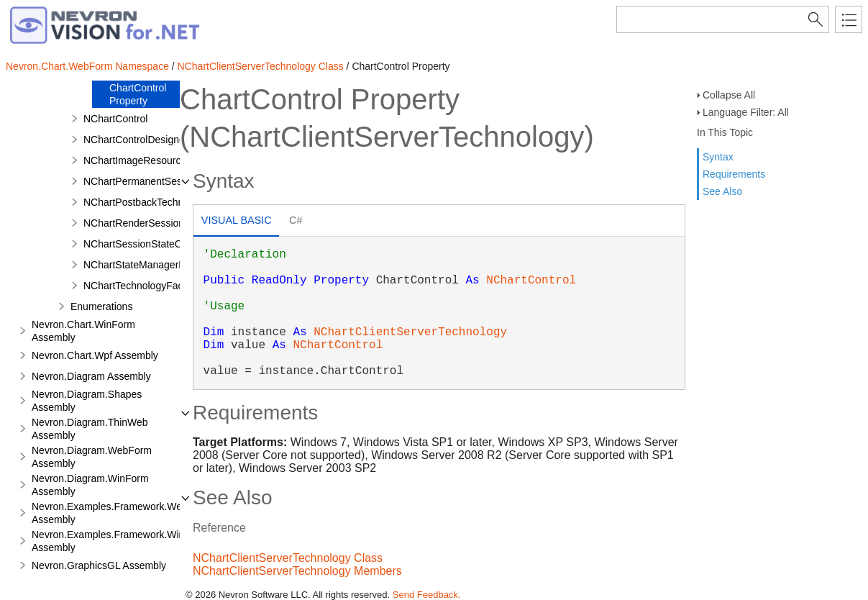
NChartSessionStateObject (143, 244)
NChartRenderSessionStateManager (165, 223)
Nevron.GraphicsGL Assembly (99, 565)
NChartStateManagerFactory (148, 265)
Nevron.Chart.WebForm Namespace (87, 66)
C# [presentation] (296, 220)
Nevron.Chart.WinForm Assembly (83, 331)
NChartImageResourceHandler (152, 160)
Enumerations (101, 306)
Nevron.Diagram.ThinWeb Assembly (90, 429)
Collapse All (729, 95)
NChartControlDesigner (136, 140)
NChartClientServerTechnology (410, 332)
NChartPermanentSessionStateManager (174, 181)
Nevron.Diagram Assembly (91, 376)
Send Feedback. (427, 595)
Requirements (734, 174)
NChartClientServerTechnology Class (261, 66)
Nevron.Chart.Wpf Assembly (95, 355)
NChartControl (115, 119)
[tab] (236, 222)
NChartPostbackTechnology (146, 202)
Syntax (718, 157)
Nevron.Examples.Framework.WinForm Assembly (120, 541)
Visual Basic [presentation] (237, 220)
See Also (722, 191)
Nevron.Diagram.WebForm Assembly (92, 457)
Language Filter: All (746, 112)
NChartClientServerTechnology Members (297, 571)
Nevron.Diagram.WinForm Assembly (90, 485)
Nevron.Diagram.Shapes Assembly (87, 401)
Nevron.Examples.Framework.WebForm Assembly (121, 513)
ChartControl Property (138, 94)
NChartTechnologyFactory (142, 286)
